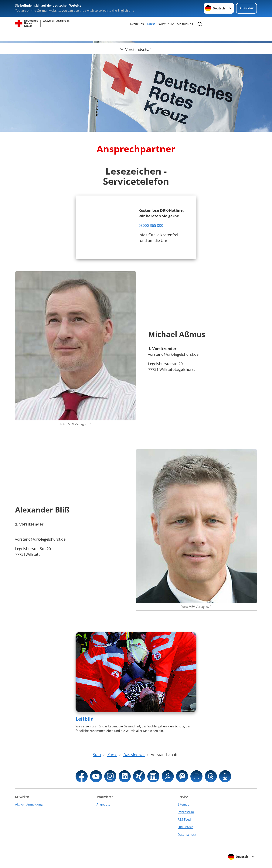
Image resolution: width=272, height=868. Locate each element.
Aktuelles (137, 24)
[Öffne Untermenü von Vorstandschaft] (136, 36)
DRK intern (185, 827)
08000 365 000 (151, 225)
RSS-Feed (184, 820)
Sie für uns (185, 24)
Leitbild (85, 719)
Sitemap (184, 804)
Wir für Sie (166, 24)
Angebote (103, 804)
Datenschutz (187, 835)
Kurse (151, 24)
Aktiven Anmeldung (29, 804)
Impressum (186, 812)
